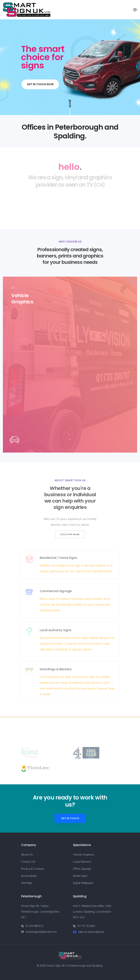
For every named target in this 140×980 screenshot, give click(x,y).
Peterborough (77, 966)
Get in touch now (40, 84)
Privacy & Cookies (33, 869)
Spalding (97, 966)
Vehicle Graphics (84, 855)
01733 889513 (34, 926)
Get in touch (70, 818)
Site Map (27, 883)
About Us (27, 855)
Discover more (70, 534)
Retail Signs (80, 876)
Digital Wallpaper (83, 883)
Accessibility (29, 876)
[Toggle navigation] (135, 10)
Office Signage (82, 869)
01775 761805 (86, 926)
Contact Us (28, 862)
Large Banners (82, 862)
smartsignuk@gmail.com (41, 932)
